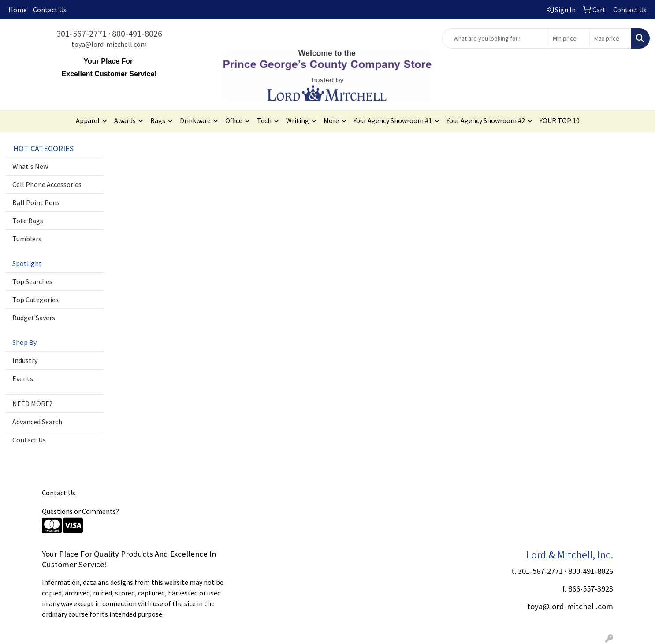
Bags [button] (158, 120)
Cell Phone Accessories (47, 184)
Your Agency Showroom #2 (486, 120)
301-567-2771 (82, 33)
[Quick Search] (495, 38)
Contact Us (50, 10)
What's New (30, 166)
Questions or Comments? (80, 511)
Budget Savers (34, 318)
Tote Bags (28, 221)
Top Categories (35, 300)
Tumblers (27, 239)
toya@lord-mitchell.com (109, 44)
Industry (25, 360)
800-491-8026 (137, 33)
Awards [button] (125, 120)
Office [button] (234, 120)
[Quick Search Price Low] (569, 38)
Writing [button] (298, 120)
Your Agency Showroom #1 (393, 120)
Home (18, 10)
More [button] (331, 120)
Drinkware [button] (195, 120)
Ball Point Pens (36, 202)
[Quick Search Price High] (610, 38)
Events (23, 378)
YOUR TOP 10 (560, 120)
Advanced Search (37, 422)
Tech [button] (264, 120)
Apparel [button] (88, 120)
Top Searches (32, 281)
